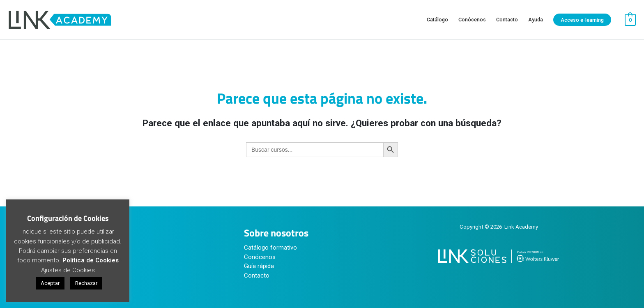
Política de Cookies (91, 260)
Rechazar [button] (86, 283)
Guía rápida (259, 266)
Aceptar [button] (50, 283)
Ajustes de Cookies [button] (68, 270)
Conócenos (260, 257)
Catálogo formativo (270, 248)
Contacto (257, 276)
